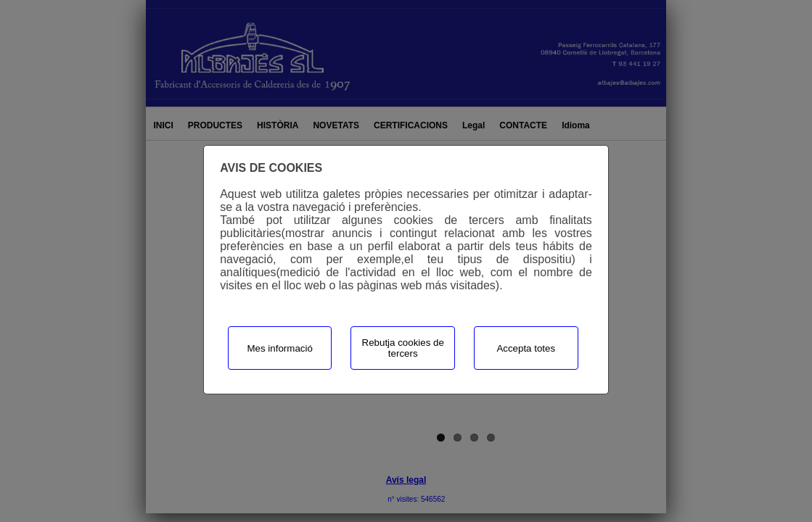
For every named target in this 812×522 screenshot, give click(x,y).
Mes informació (279, 348)
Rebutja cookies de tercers (403, 348)
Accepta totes (526, 348)
